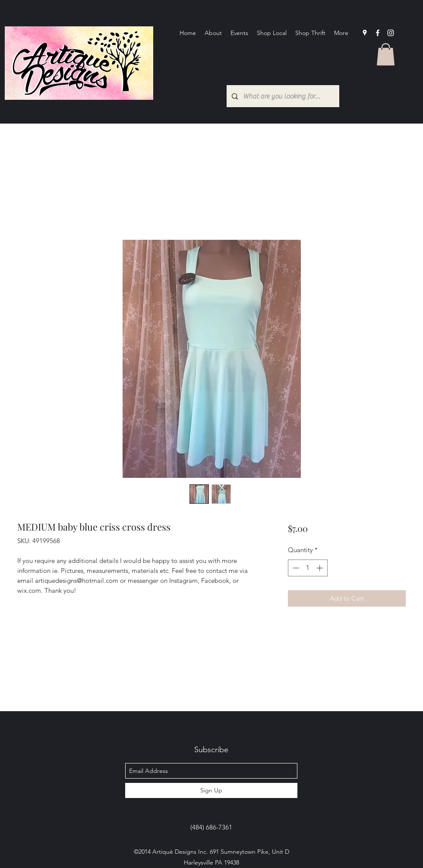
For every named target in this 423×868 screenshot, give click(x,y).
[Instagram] (391, 33)
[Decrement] (295, 568)
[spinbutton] (308, 568)
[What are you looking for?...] (282, 96)
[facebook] (378, 33)
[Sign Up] (211, 790)
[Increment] (320, 568)
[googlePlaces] (365, 33)
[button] (386, 54)
